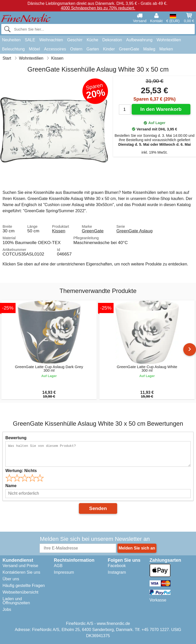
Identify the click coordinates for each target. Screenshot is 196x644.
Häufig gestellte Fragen (24, 586)
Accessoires (55, 49)
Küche (92, 40)
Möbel (34, 49)
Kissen (59, 231)
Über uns (11, 579)
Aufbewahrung (139, 40)
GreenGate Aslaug (134, 231)
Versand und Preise (20, 566)
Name (11, 486)
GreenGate (129, 49)
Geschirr (75, 40)
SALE (30, 40)
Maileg (149, 49)
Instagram (117, 572)
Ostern (76, 49)
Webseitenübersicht (20, 592)
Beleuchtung (13, 49)
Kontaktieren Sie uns (21, 572)
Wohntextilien (169, 40)
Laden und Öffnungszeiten (16, 601)
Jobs (7, 609)
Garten (93, 49)
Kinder (109, 49)
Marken (166, 49)
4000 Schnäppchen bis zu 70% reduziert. (98, 8)
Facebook (117, 566)
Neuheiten (11, 40)
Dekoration (112, 40)
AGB (58, 566)
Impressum (64, 572)
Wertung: (21, 471)
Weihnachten (51, 40)
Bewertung (16, 438)
